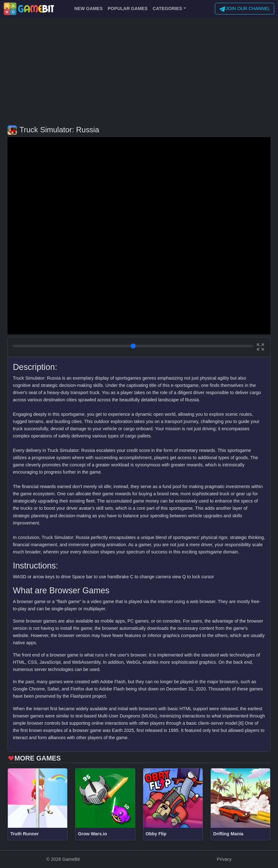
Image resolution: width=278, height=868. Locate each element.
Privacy (224, 859)
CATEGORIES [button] (167, 8)
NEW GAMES (88, 8)
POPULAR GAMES (128, 8)
